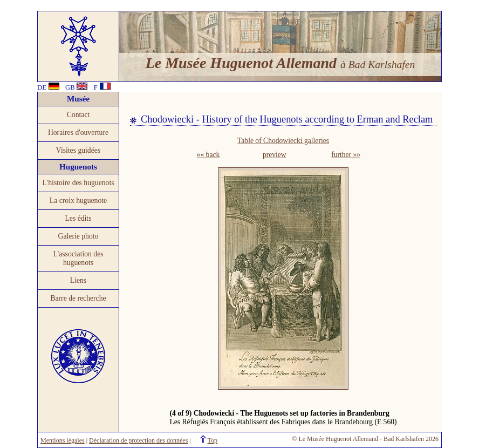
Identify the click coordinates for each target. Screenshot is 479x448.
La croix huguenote (78, 201)
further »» (346, 155)
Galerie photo (78, 236)
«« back (208, 155)
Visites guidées (78, 150)
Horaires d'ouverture (78, 133)
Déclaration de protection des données (138, 440)
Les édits (78, 218)
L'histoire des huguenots (78, 183)
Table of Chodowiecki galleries (283, 141)
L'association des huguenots (78, 258)
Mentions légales (63, 440)
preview (275, 155)
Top (213, 440)
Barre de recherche (78, 298)
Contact (78, 115)
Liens (78, 280)
